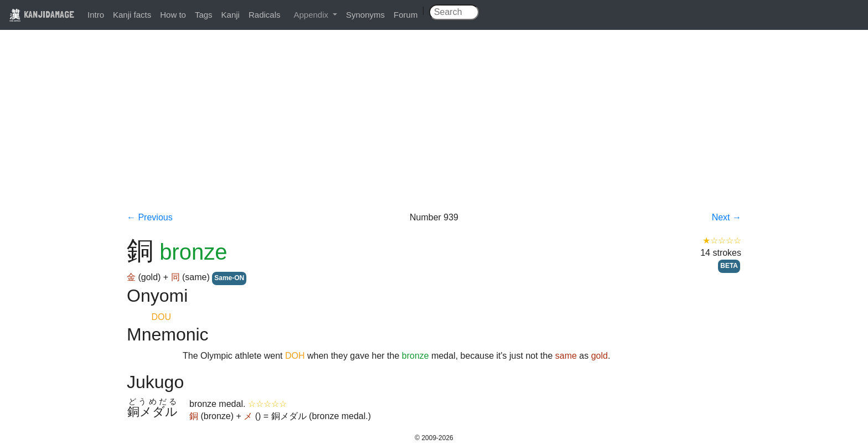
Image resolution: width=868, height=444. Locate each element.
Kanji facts (132, 15)
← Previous (150, 217)
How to (173, 15)
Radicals (265, 15)
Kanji (231, 15)
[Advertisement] (434, 128)
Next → (727, 217)
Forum (405, 15)
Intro (96, 15)
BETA (729, 266)
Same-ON (229, 278)
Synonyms (365, 15)
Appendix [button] (312, 15)
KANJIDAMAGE (42, 14)
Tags (204, 15)
